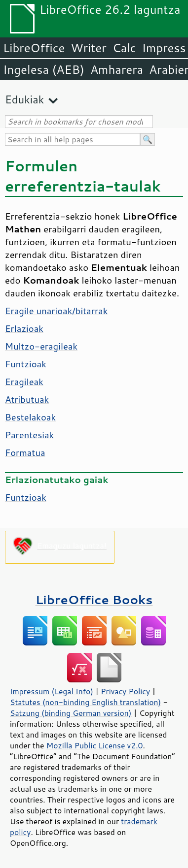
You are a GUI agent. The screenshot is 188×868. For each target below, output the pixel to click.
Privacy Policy (125, 691)
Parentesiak (29, 435)
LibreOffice (34, 48)
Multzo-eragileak (41, 346)
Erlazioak (24, 328)
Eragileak (24, 382)
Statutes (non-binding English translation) (85, 702)
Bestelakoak (30, 417)
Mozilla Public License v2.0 (95, 745)
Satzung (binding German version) (71, 713)
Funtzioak (26, 364)
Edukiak (24, 99)
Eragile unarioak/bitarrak (56, 311)
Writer (88, 48)
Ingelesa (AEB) (44, 69)
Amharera (117, 69)
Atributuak (27, 399)
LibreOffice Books (94, 599)
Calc (124, 48)
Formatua (25, 452)
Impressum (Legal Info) (52, 691)
